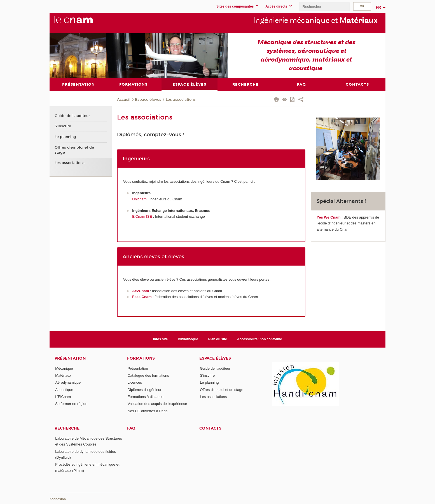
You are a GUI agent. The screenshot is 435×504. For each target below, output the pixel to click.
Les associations (181, 100)
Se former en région (71, 404)
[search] (324, 7)
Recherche (67, 428)
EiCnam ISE (142, 216)
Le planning (65, 137)
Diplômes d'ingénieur (145, 390)
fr (379, 7)
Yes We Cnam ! (330, 217)
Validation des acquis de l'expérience (157, 404)
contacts (210, 428)
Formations (141, 358)
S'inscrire (63, 126)
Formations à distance (146, 397)
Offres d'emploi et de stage (74, 150)
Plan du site (218, 339)
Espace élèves (148, 100)
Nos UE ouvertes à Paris (148, 411)
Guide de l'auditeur (72, 116)
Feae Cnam (142, 297)
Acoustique (64, 390)
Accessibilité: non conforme (260, 339)
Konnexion (58, 499)
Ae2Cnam (141, 291)
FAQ (131, 428)
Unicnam (140, 199)
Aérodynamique (68, 382)
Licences (135, 382)
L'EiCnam (63, 397)
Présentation (70, 358)
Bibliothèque (188, 339)
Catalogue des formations (148, 375)
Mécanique (64, 368)
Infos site (161, 339)
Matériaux (63, 375)
